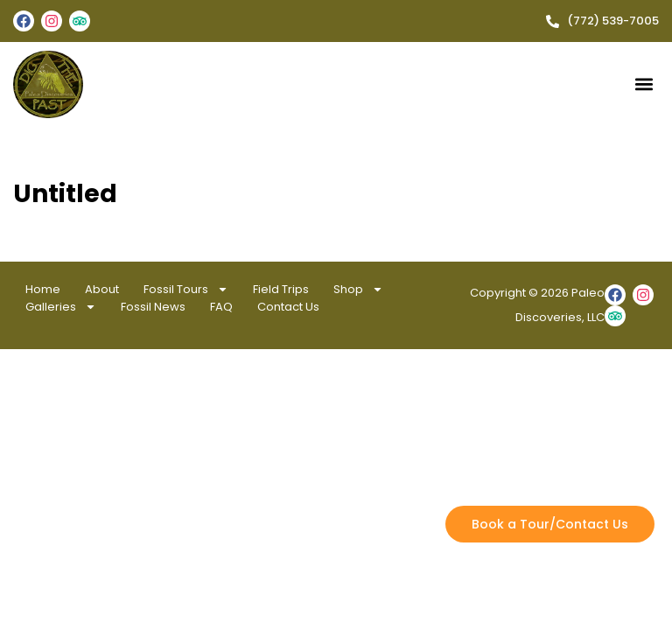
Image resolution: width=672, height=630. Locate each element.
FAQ (221, 307)
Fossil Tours (186, 290)
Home (43, 289)
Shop (358, 290)
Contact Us (288, 307)
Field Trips (281, 289)
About (102, 289)
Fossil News (153, 307)
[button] (644, 84)
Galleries (61, 307)
